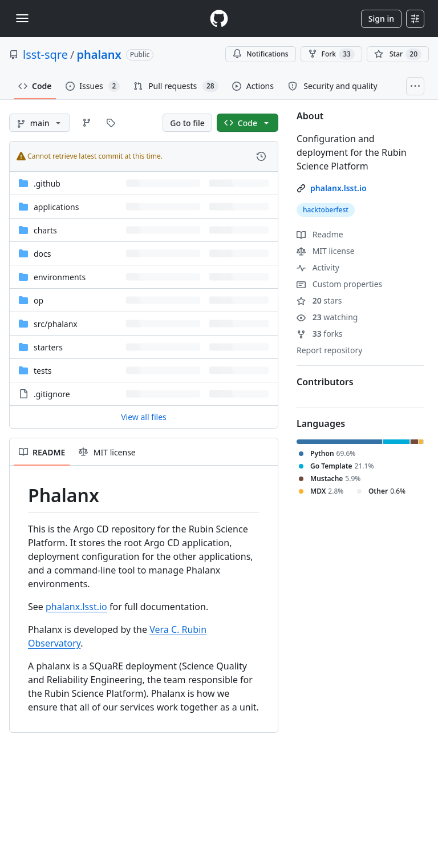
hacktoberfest (326, 210)
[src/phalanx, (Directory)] (56, 324)
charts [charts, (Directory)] (45, 230)
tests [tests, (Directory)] (42, 371)
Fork (331, 54)
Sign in (381, 19)
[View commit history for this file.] (261, 156)
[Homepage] (219, 19)
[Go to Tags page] (111, 123)
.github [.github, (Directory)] (47, 183)
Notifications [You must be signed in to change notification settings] (260, 54)
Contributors (325, 382)
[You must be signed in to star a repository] (398, 54)
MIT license (326, 251)
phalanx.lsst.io (76, 607)
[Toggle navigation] (22, 18)
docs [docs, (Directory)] (42, 254)
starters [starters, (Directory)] (48, 347)
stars (319, 300)
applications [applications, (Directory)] (56, 207)
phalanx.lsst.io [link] (338, 188)
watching (327, 317)
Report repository (329, 350)
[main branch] (40, 123)
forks (320, 334)
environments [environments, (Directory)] (60, 277)
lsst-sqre (45, 54)
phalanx (99, 54)
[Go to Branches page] (87, 123)
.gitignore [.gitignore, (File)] (52, 394)
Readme (320, 234)
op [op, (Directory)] (38, 300)
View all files (144, 417)
